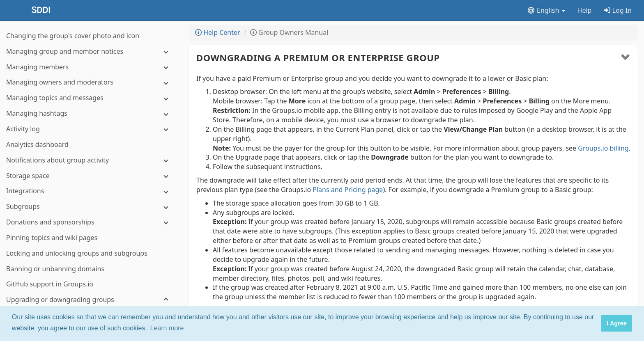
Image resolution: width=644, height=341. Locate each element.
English (546, 10)
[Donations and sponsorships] (90, 91)
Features (90, 293)
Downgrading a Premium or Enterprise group (318, 57)
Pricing (113, 293)
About (67, 293)
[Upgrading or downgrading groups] (90, 168)
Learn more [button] (167, 328)
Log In (618, 10)
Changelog (91, 303)
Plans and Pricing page (348, 190)
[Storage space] (90, 45)
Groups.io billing (603, 148)
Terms (116, 303)
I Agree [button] (616, 323)
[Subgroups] (90, 75)
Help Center (218, 32)
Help (585, 10)
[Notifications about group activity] (90, 29)
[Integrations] (90, 60)
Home (65, 303)
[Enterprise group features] (90, 262)
